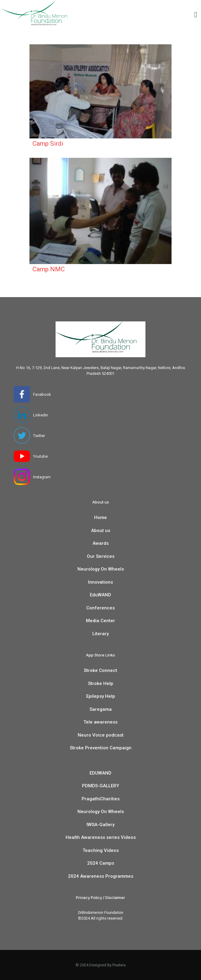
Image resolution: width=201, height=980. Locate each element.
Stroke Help (101, 683)
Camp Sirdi (48, 144)
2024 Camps (101, 863)
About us (101, 531)
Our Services (101, 556)
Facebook (42, 394)
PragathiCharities (101, 799)
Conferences (101, 608)
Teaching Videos (101, 850)
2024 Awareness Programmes (101, 876)
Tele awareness (101, 722)
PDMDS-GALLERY (101, 786)
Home (101, 517)
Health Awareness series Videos (101, 837)
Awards (101, 543)
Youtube (40, 456)
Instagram (42, 477)
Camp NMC (49, 269)
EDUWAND (101, 773)
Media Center (101, 621)
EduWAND (101, 595)
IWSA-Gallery (101, 825)
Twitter (39, 436)
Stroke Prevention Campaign (101, 748)
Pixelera (119, 965)
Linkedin (41, 415)
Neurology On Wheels (101, 569)
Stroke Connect (101, 670)
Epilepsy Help (101, 696)
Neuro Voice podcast (101, 735)
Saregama (101, 709)
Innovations (101, 582)
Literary (101, 634)
